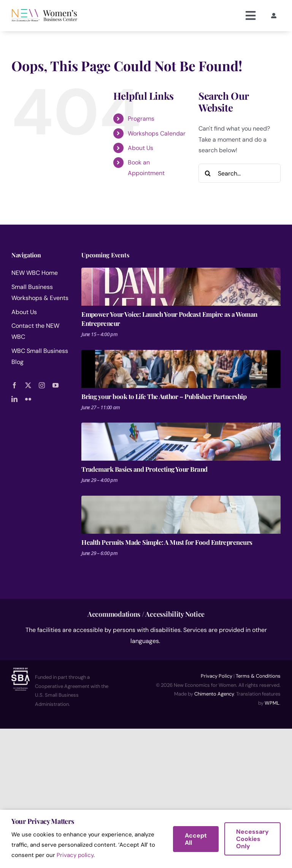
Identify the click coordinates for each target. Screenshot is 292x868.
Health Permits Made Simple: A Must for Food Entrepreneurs (167, 542)
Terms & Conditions (258, 676)
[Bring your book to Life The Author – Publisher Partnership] (181, 369)
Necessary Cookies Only (252, 839)
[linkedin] (14, 399)
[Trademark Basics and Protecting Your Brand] (181, 442)
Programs (141, 119)
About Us (140, 148)
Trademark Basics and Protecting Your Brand (144, 469)
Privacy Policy (217, 676)
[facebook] (14, 385)
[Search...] (240, 173)
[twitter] (28, 385)
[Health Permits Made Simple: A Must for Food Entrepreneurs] (181, 515)
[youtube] (56, 385)
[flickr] (28, 399)
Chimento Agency (214, 694)
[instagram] (42, 385)
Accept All (196, 839)
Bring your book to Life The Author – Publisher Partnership (164, 396)
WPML (272, 703)
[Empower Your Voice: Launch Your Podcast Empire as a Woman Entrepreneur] (181, 287)
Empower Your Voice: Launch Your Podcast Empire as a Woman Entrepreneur (169, 319)
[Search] (208, 173)
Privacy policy (75, 855)
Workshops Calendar (157, 133)
